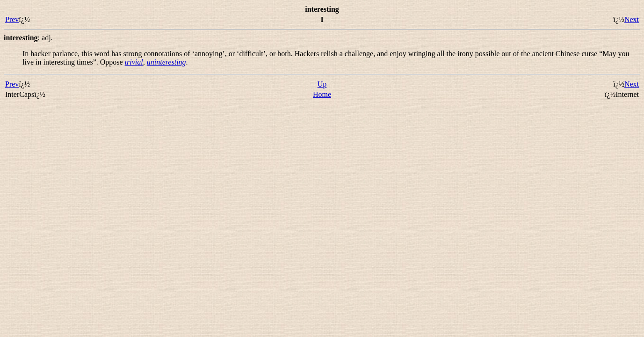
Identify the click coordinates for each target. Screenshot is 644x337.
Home (322, 94)
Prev (12, 19)
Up (322, 84)
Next (632, 19)
